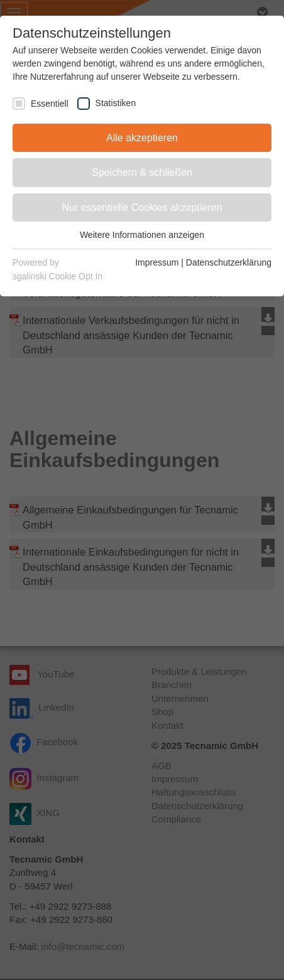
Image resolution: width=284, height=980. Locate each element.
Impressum (157, 262)
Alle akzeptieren (142, 138)
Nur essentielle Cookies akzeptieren (142, 207)
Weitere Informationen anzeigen (142, 235)
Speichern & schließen (142, 172)
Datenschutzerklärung (229, 262)
